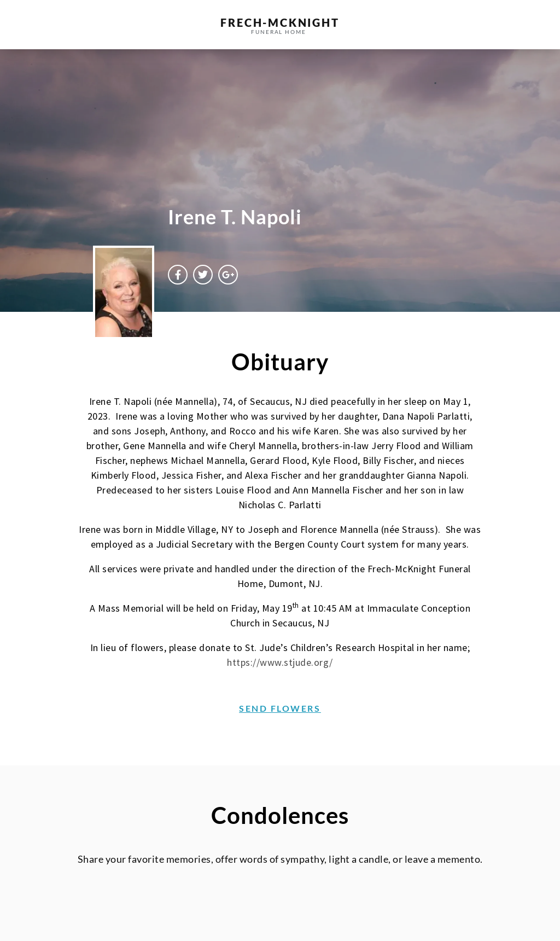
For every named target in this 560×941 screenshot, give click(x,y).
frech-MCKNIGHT (280, 22)
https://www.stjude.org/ (280, 662)
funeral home (279, 32)
